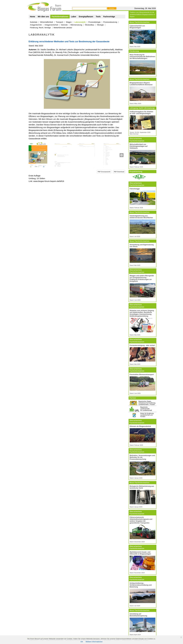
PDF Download (119, 172)
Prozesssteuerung (110, 22)
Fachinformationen (60, 17)
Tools (98, 17)
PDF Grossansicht (104, 172)
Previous (32, 155)
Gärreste (64, 25)
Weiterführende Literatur (63, 28)
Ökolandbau (90, 25)
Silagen (69, 22)
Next (122, 155)
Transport (59, 22)
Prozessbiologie (94, 22)
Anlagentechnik (36, 25)
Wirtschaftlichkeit (47, 22)
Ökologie (100, 25)
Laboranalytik (80, 22)
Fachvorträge (109, 17)
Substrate (34, 22)
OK (82, 642)
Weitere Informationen (94, 642)
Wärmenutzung (76, 25)
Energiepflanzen (86, 17)
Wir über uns (43, 17)
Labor (74, 17)
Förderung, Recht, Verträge (40, 28)
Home (33, 17)
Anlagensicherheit (51, 25)
